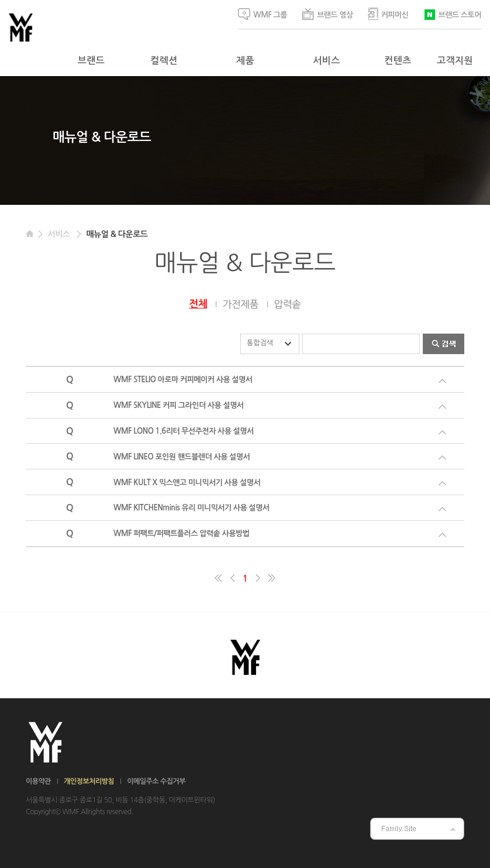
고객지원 (455, 61)
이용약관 (38, 781)
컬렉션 (164, 61)
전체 (198, 304)
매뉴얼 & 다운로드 (117, 234)
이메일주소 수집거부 (156, 781)
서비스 (326, 61)
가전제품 (240, 304)
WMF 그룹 (263, 14)
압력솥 (287, 304)
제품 (245, 61)
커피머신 (388, 14)
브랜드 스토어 (452, 14)
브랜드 (91, 61)
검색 (444, 344)
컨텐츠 (398, 61)
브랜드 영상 (327, 14)
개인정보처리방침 (89, 781)
